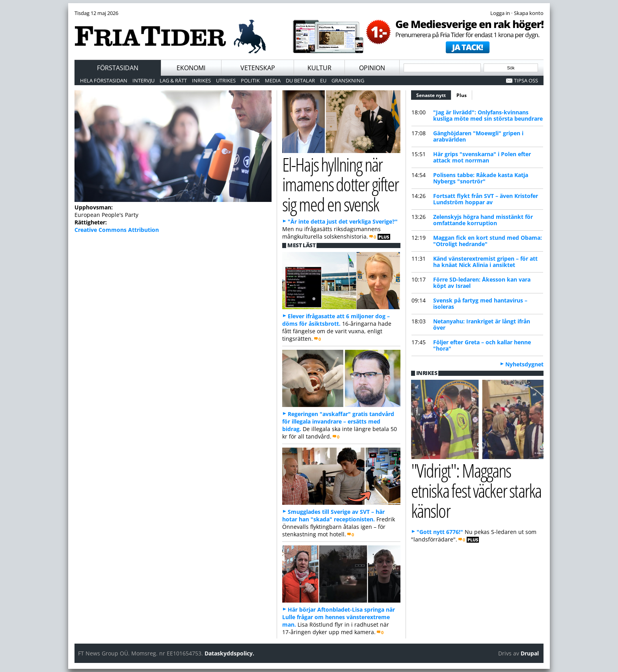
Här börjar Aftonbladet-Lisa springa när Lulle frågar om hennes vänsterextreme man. (339, 617)
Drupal (530, 653)
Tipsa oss (526, 80)
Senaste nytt (434, 94)
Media (273, 80)
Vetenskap (258, 68)
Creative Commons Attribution (117, 230)
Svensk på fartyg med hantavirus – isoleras (480, 303)
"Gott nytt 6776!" (440, 532)
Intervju (143, 80)
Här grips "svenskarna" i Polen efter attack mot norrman (482, 157)
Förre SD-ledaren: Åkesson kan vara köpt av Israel (482, 283)
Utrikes (226, 80)
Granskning (348, 80)
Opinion (372, 68)
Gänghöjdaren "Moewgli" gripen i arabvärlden (478, 136)
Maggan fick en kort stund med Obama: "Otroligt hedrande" (488, 241)
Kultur (319, 68)
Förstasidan (118, 68)
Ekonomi (191, 68)
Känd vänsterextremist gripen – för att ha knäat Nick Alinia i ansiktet (485, 262)
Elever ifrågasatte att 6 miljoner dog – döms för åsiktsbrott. (336, 320)
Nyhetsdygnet (524, 364)
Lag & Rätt (173, 80)
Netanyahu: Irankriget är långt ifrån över (482, 324)
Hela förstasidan (104, 80)
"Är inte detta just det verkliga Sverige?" (343, 221)
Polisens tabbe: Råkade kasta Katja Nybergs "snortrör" (481, 178)
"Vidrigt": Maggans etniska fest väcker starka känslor (476, 490)
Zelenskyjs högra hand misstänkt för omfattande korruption (483, 220)
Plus (462, 95)
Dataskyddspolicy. (229, 653)
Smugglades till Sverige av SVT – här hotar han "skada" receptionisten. (333, 515)
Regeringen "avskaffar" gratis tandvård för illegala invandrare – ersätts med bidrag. (338, 421)
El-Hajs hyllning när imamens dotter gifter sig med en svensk (340, 184)
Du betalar (300, 80)
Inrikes (201, 80)
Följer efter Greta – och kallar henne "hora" (482, 345)
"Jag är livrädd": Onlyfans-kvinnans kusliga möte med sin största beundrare (488, 115)
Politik (250, 80)
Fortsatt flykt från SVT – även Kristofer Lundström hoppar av (486, 199)
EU (323, 80)
